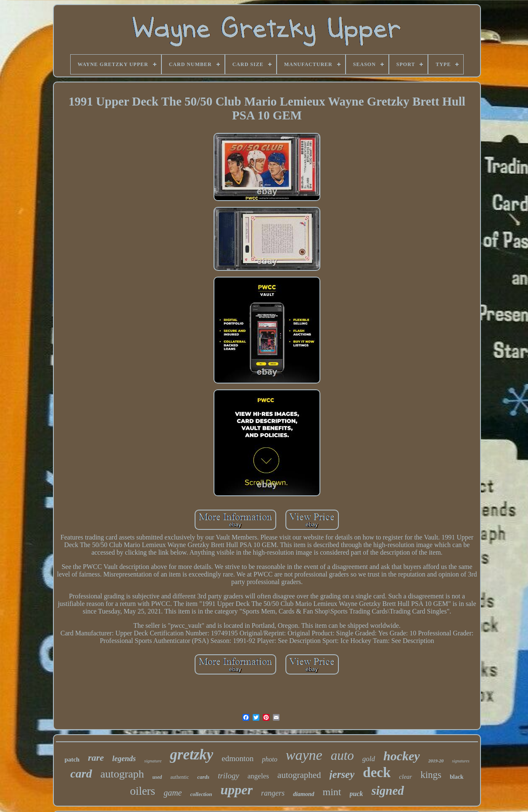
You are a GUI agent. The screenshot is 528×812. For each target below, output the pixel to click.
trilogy (228, 776)
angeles (258, 776)
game (173, 793)
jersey (342, 774)
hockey (402, 756)
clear (405, 777)
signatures (461, 761)
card (81, 774)
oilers (143, 791)
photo (269, 759)
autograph (122, 774)
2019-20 (436, 761)
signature (153, 761)
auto (342, 755)
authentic (180, 777)
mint (332, 792)
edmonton (238, 758)
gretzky (191, 755)
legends (124, 759)
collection (201, 794)
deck (377, 772)
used (157, 777)
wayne (304, 755)
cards (203, 777)
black (457, 777)
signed (388, 791)
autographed (299, 775)
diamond (304, 794)
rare (96, 758)
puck (356, 794)
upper (236, 790)
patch (72, 759)
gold (369, 759)
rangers (273, 793)
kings (431, 775)
